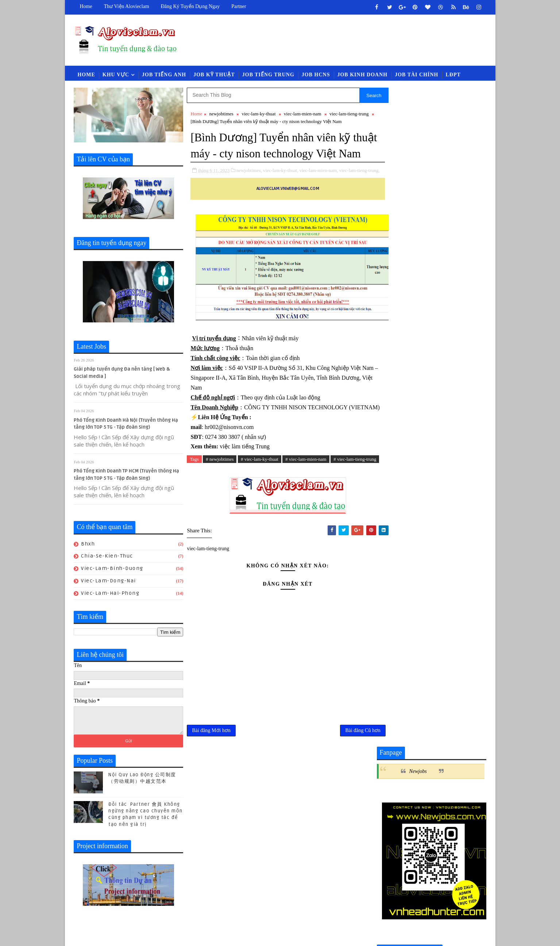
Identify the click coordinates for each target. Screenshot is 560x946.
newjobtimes (221, 115)
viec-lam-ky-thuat (258, 115)
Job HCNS (316, 75)
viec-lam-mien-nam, (319, 187)
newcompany (460, 759)
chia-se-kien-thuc (107, 557)
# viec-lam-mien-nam (306, 494)
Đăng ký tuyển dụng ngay (190, 6)
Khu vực (116, 75)
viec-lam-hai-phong (111, 594)
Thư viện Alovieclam (127, 6)
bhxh (88, 545)
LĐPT (453, 75)
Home (86, 6)
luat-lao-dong (417, 759)
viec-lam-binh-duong (113, 569)
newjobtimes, (249, 187)
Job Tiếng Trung (268, 75)
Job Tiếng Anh (164, 75)
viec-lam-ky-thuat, (281, 187)
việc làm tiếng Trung (244, 481)
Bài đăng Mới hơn (212, 774)
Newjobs (418, 113)
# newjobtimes (220, 494)
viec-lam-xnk (459, 783)
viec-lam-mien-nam (303, 115)
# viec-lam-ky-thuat (260, 494)
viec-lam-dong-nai (109, 582)
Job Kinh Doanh (363, 75)
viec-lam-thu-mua (454, 771)
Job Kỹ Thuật (214, 75)
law (385, 759)
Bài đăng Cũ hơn (347, 774)
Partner (239, 6)
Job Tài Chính (416, 75)
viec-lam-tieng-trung (349, 115)
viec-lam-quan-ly (402, 771)
